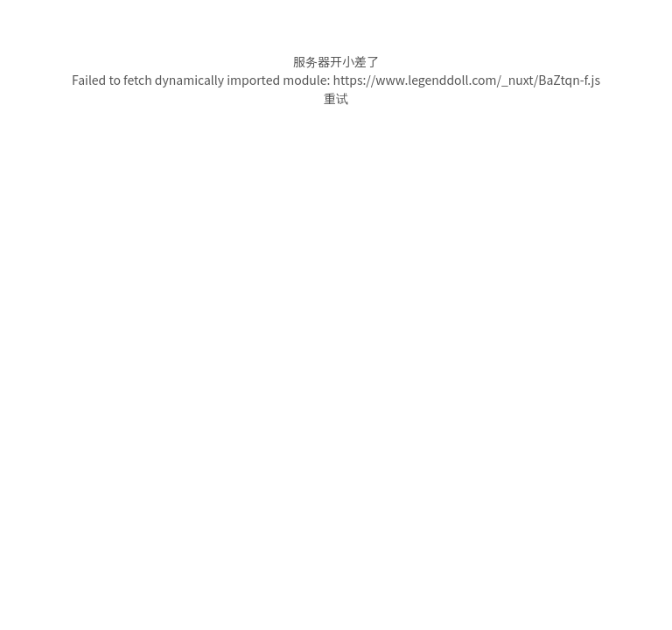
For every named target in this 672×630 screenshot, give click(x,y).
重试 (336, 98)
